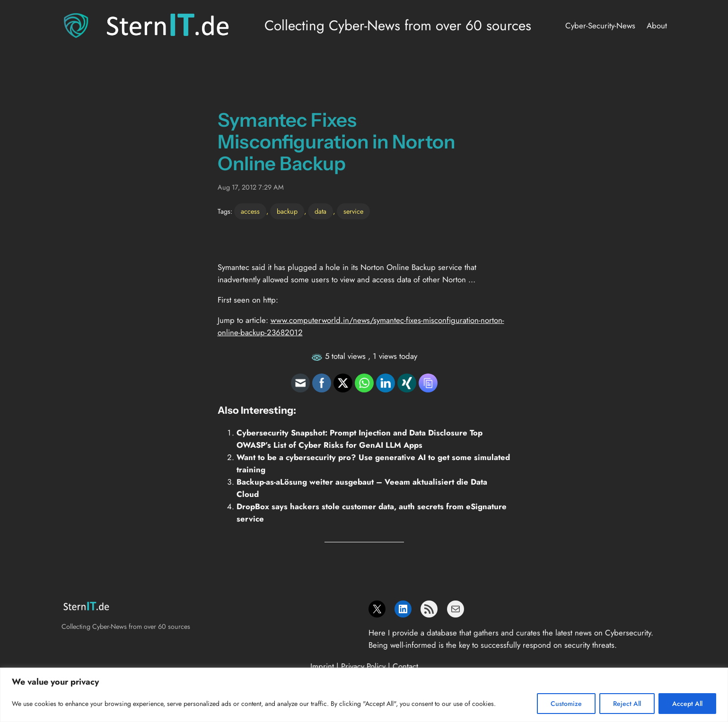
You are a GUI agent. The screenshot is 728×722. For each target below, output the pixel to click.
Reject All (627, 704)
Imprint (322, 666)
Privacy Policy (363, 666)
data (320, 211)
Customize (566, 704)
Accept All (687, 704)
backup (287, 211)
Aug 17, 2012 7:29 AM (251, 187)
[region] (364, 695)
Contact (405, 666)
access (250, 211)
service (353, 211)
